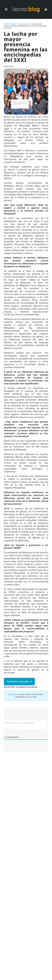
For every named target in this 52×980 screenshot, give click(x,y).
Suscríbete (14, 694)
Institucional (23, 24)
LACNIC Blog (10, 24)
